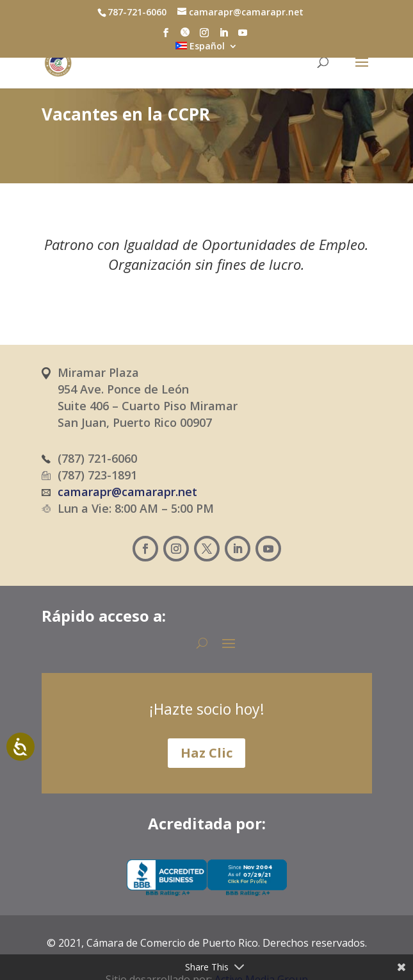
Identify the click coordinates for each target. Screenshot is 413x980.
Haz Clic (206, 753)
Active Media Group (261, 947)
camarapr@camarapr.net (127, 492)
